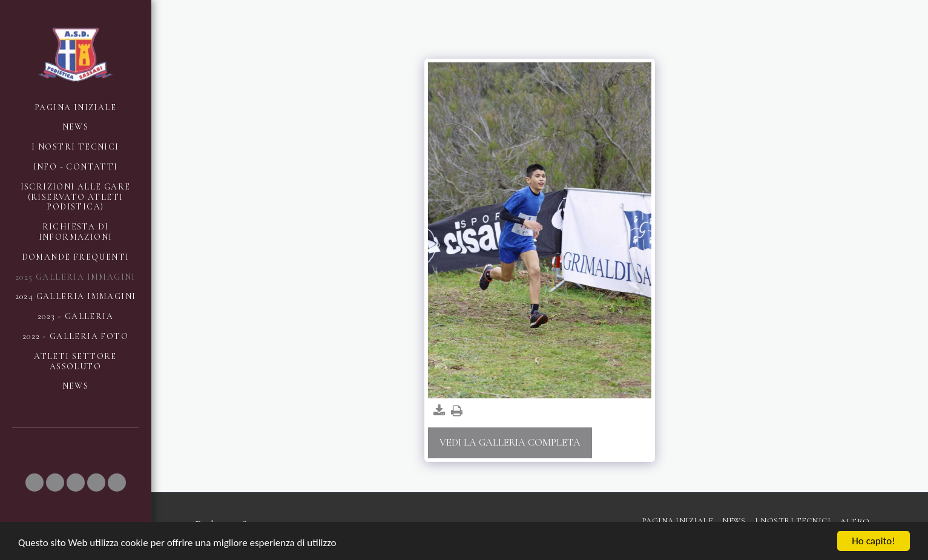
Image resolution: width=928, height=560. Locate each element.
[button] (35, 483)
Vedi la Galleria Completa (510, 443)
